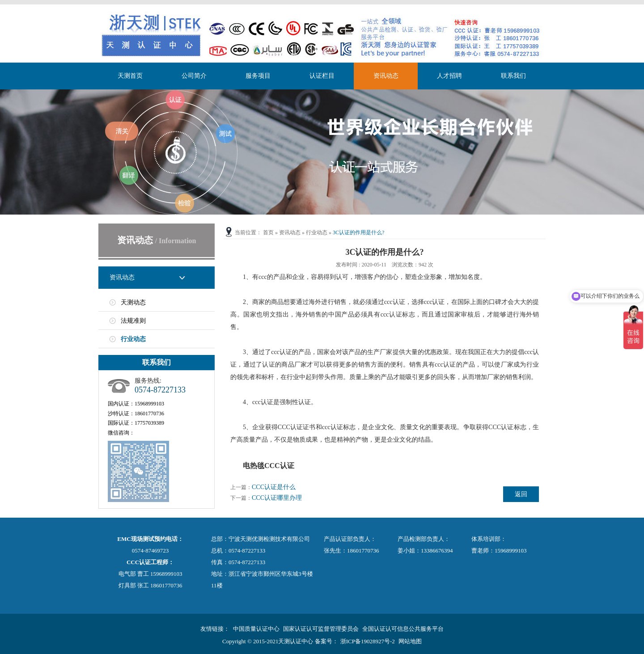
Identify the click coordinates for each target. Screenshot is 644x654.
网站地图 (410, 641)
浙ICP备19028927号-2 (368, 641)
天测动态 (133, 302)
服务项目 (258, 76)
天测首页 (130, 76)
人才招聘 (449, 76)
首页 (268, 232)
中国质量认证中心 (256, 629)
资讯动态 (386, 76)
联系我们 (513, 76)
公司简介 (194, 76)
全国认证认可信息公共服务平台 (403, 629)
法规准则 (133, 321)
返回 (521, 494)
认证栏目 (322, 76)
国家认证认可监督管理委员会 (321, 629)
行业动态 (133, 339)
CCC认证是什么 (274, 487)
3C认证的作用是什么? (358, 232)
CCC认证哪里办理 (277, 498)
